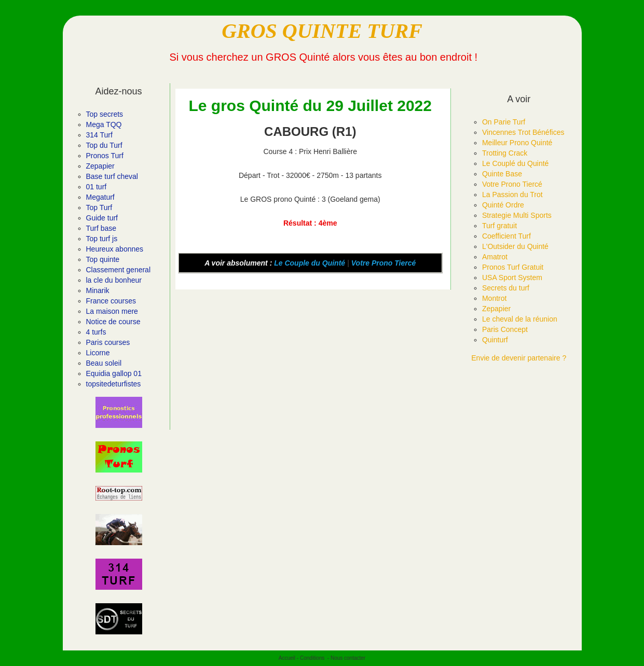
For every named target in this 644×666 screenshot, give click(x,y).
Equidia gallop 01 (114, 373)
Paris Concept (505, 329)
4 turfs (96, 332)
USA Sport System (512, 277)
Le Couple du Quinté (310, 263)
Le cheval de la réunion (520, 319)
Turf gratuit (499, 226)
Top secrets (105, 114)
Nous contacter (348, 658)
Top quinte (103, 259)
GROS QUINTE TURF (322, 31)
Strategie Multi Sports (517, 215)
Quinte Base (502, 174)
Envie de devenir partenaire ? (519, 358)
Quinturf (495, 340)
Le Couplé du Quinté (515, 163)
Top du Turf (104, 145)
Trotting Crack (505, 153)
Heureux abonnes (115, 249)
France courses (111, 301)
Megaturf (100, 197)
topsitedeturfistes (114, 384)
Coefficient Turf (506, 236)
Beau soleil (104, 363)
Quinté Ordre (503, 205)
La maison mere (112, 311)
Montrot (494, 298)
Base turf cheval (112, 176)
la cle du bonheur (114, 280)
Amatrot (495, 257)
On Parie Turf (504, 122)
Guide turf (102, 218)
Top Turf (99, 207)
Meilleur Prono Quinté (517, 143)
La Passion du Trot (512, 195)
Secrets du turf (506, 288)
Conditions (312, 658)
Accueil (287, 658)
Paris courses (108, 342)
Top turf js (102, 239)
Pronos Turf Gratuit (513, 267)
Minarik (98, 290)
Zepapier (100, 166)
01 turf (97, 187)
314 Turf (99, 135)
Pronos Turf (105, 156)
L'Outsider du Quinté (515, 246)
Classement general (119, 270)
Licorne (98, 353)
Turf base (101, 228)
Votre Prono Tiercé (383, 263)
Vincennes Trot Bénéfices (523, 132)
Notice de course (113, 322)
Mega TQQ (104, 124)
